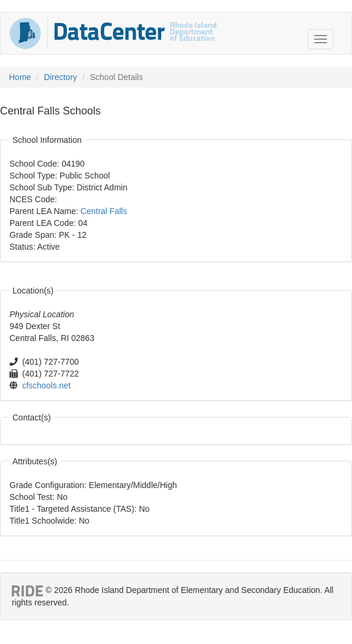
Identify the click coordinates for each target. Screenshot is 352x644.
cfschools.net (46, 385)
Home (20, 77)
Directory (60, 77)
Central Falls (104, 211)
